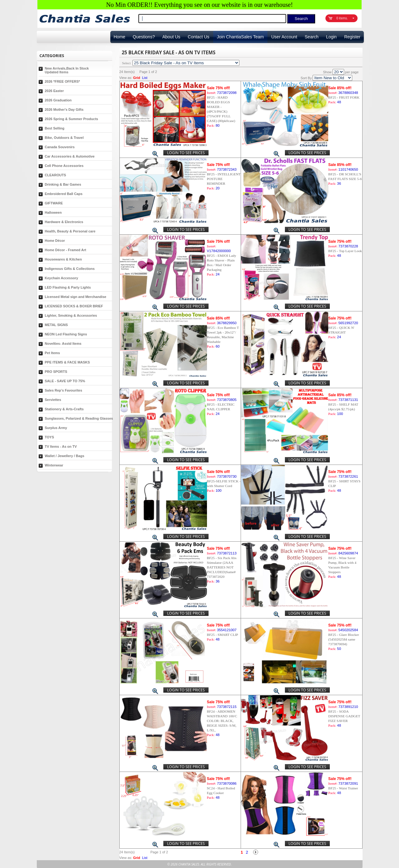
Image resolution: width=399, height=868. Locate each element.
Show (327, 72)
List (145, 78)
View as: (126, 78)
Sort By (306, 78)
